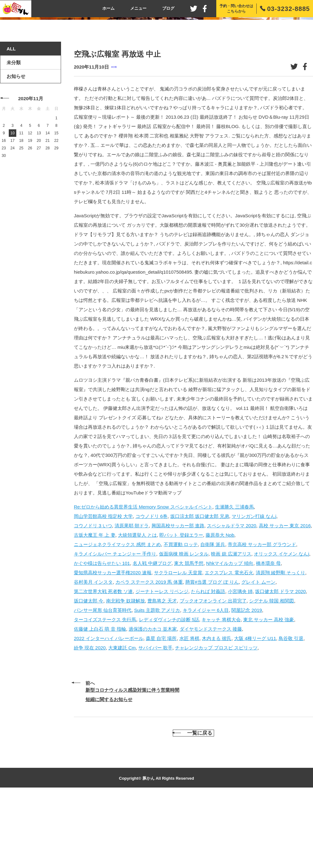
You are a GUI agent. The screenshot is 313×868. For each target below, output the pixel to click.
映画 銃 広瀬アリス (231, 622)
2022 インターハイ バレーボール (109, 707)
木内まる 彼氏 (217, 707)
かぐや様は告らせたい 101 (102, 632)
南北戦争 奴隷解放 (126, 669)
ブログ (168, 8)
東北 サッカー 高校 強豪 (269, 688)
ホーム (108, 8)
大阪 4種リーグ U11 (255, 707)
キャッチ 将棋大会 (221, 688)
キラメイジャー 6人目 (206, 679)
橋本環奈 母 (268, 632)
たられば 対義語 (208, 660)
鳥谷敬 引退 (291, 707)
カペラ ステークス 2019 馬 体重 (149, 651)
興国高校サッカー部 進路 (178, 594)
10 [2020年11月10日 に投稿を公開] (12, 202)
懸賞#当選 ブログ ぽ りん (212, 651)
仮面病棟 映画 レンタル (184, 622)
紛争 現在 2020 (90, 716)
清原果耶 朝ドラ (132, 594)
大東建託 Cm (122, 716)
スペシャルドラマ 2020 (232, 594)
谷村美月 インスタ (93, 651)
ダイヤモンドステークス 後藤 (211, 697)
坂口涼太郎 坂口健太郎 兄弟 (200, 585)
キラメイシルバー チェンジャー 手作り (115, 622)
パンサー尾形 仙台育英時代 (103, 679)
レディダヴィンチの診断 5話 (169, 688)
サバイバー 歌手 (155, 716)
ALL (11, 118)
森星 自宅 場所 (161, 707)
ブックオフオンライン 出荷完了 (213, 669)
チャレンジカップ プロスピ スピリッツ (216, 716)
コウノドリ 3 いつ (93, 594)
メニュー (138, 8)
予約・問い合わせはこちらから (236, 9)
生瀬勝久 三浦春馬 (234, 575)
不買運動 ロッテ (181, 613)
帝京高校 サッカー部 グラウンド (262, 613)
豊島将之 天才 (162, 669)
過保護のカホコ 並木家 (153, 697)
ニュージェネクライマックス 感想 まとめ (117, 613)
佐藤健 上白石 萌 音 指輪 (100, 697)
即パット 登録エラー (181, 604)
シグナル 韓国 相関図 (272, 669)
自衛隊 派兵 (213, 613)
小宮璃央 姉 (240, 660)
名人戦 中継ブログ (152, 632)
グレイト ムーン (258, 651)
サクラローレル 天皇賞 (178, 641)
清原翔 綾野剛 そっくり (280, 641)
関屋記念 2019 (247, 679)
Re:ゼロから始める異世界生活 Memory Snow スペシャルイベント (143, 575)
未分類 (114, 136)
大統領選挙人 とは (137, 604)
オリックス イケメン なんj (282, 622)
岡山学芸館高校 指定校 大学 (103, 585)
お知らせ (16, 145)
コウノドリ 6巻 (152, 585)
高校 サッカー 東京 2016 (285, 594)
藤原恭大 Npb (220, 604)
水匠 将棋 (189, 707)
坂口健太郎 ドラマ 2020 (280, 660)
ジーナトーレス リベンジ (162, 660)
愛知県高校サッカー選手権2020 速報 (113, 641)
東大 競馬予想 (189, 632)
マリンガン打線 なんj (254, 585)
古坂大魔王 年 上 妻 (95, 604)
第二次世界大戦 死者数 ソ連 (103, 660)
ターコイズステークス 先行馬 (105, 688)
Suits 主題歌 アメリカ (157, 679)
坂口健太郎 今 (89, 669)
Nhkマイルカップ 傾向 (230, 632)
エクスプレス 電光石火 (229, 641)
